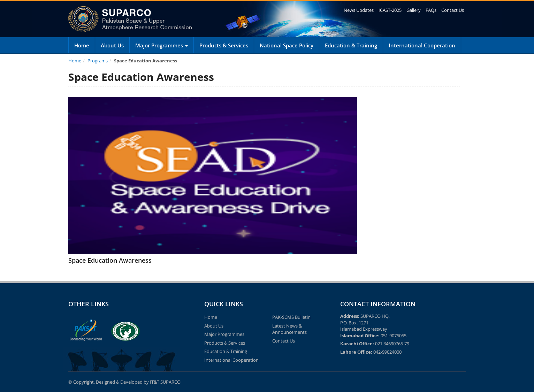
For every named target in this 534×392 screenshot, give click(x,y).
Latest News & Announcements (289, 329)
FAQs (431, 10)
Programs (98, 61)
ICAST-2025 (390, 10)
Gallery (414, 10)
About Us (112, 45)
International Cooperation (422, 45)
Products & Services (224, 45)
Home (82, 45)
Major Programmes (162, 45)
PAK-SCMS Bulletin (291, 317)
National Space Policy (287, 45)
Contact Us (453, 10)
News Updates (359, 10)
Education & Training (351, 45)
